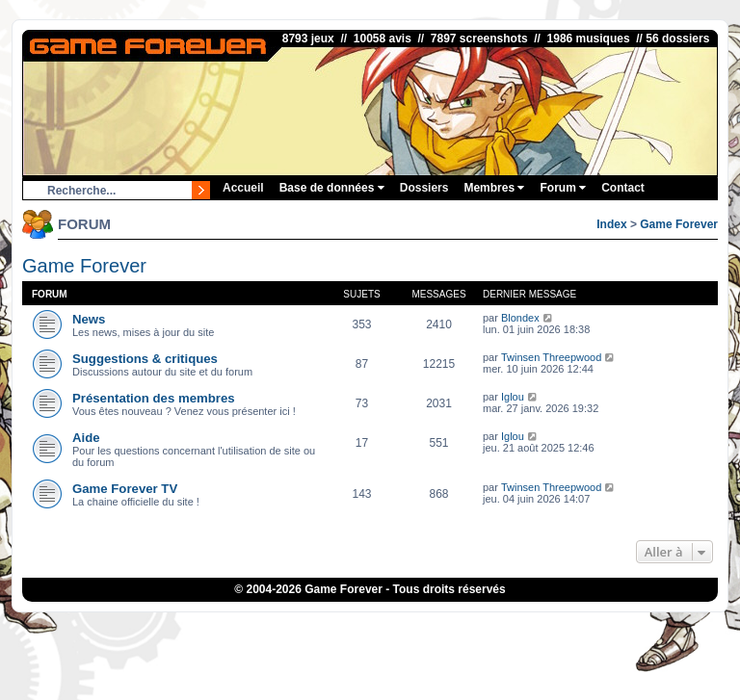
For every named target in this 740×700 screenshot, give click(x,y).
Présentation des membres (154, 398)
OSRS (516, 628)
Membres (494, 188)
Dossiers (424, 188)
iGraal (339, 628)
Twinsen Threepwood (551, 357)
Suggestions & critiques (145, 359)
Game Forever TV (125, 489)
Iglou (513, 397)
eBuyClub (384, 628)
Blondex (520, 318)
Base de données (332, 188)
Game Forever (679, 224)
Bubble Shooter (370, 639)
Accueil (243, 188)
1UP (307, 628)
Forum (563, 188)
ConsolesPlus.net (248, 628)
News (89, 319)
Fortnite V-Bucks (454, 628)
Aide (86, 438)
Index (611, 224)
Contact (623, 188)
